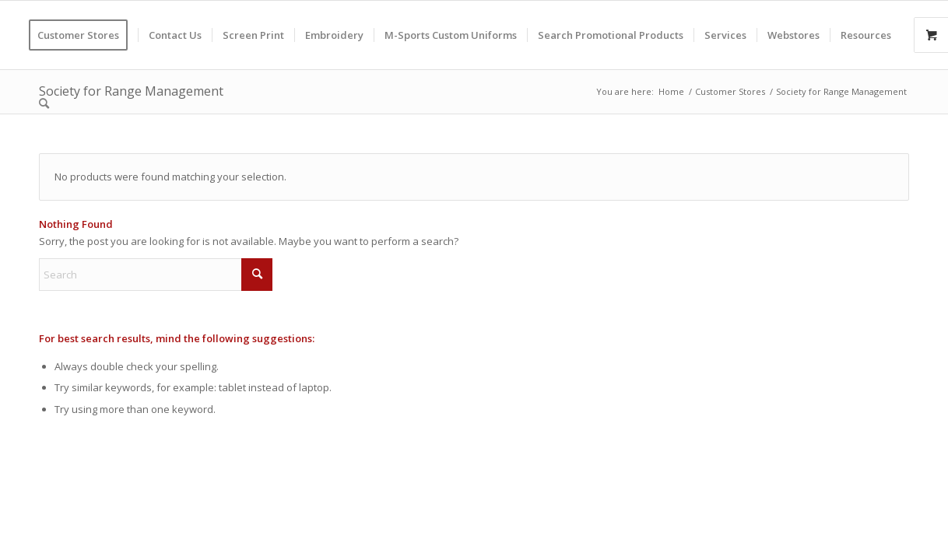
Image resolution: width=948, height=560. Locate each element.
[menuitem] (83, 35)
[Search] (44, 103)
